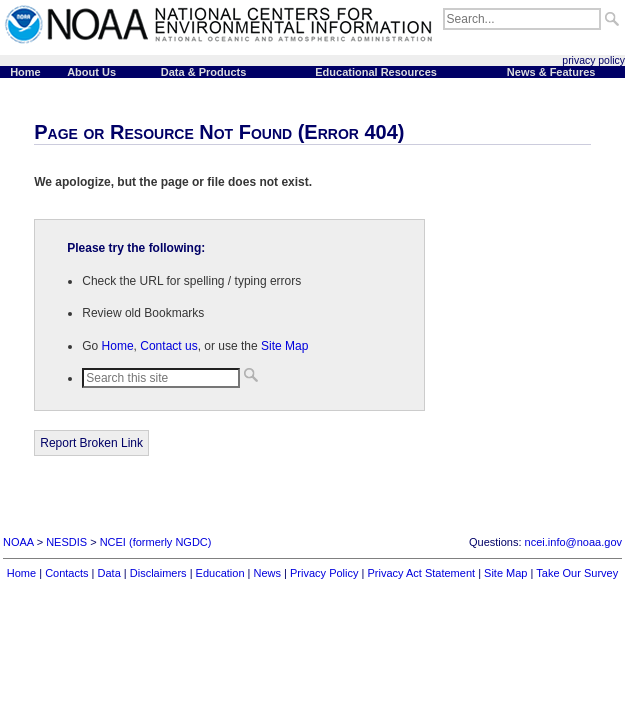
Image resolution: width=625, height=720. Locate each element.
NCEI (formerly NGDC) (156, 542)
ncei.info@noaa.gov (573, 542)
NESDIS (66, 542)
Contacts (66, 573)
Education (220, 573)
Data (109, 573)
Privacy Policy (324, 573)
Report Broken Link (91, 443)
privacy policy (593, 60)
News (268, 573)
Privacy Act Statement (421, 573)
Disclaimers (158, 573)
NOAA (18, 542)
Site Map (284, 346)
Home (118, 346)
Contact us (168, 346)
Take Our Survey (577, 573)
